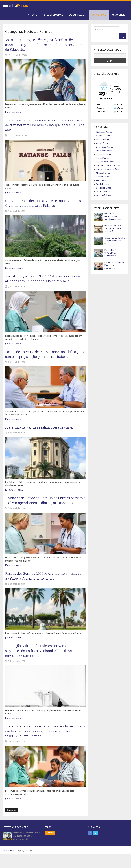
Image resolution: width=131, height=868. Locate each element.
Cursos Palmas (103, 143)
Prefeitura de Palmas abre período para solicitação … (114, 228)
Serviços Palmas (103, 188)
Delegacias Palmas (105, 147)
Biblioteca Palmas (104, 132)
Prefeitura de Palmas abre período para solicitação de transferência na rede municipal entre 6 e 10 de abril (44, 127)
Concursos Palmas (104, 136)
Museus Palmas (103, 173)
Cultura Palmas (103, 139)
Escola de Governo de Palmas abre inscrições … (114, 265)
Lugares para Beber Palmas (108, 166)
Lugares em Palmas (105, 162)
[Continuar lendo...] (14, 113)
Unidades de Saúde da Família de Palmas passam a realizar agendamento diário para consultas (42, 508)
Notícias (99, 15)
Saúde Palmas (102, 184)
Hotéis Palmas (103, 158)
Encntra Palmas (10, 864)
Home (32, 15)
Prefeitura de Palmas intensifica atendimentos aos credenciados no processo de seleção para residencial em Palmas (45, 744)
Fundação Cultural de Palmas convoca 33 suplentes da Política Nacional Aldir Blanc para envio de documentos (45, 662)
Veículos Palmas (103, 195)
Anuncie (119, 15)
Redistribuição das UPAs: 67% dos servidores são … (113, 253)
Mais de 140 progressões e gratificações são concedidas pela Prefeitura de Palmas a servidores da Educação (42, 45)
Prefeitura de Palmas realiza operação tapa (41, 432)
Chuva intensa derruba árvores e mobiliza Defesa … (115, 241)
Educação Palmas (104, 151)
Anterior (11, 823)
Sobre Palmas (53, 15)
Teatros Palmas (103, 192)
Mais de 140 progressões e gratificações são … (113, 216)
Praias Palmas (102, 180)
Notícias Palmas (103, 177)
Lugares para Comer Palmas (109, 169)
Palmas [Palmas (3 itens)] (50, 846)
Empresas (77, 15)
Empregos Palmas (104, 154)
